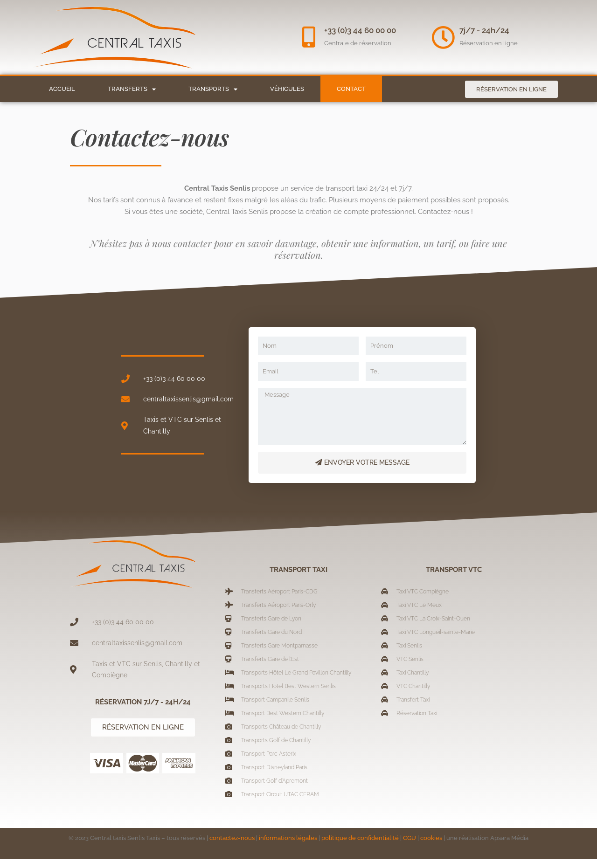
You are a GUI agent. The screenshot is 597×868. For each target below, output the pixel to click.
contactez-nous (232, 847)
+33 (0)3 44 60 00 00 (362, 30)
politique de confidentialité (360, 847)
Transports (213, 89)
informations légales (288, 847)
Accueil (62, 89)
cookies (431, 847)
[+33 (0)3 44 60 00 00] (310, 37)
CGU (410, 847)
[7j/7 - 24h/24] (443, 37)
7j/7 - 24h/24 (484, 30)
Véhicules (287, 89)
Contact (351, 89)
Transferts (132, 89)
